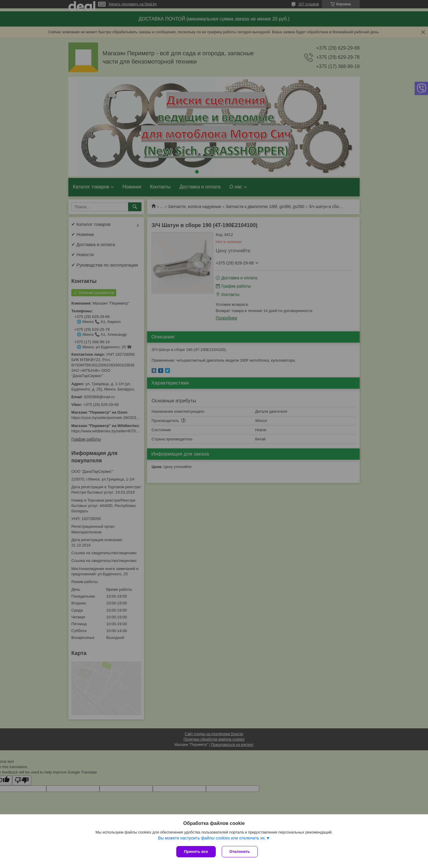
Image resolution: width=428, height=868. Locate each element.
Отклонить (240, 852)
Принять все (196, 852)
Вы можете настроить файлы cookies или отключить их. (212, 838)
